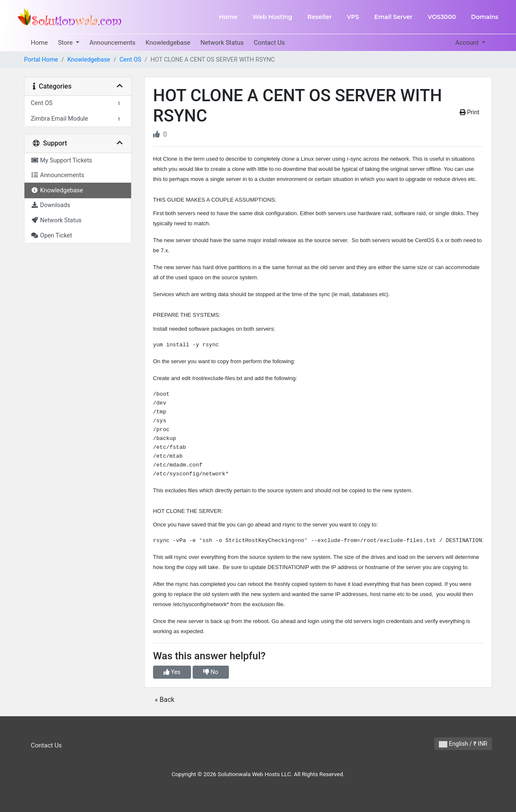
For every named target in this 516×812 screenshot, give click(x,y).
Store (66, 43)
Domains (485, 17)
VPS (353, 17)
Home (228, 17)
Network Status (222, 43)
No (211, 672)
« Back (165, 700)
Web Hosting (272, 17)
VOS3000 (442, 17)
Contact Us (269, 43)
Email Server (394, 17)
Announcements (112, 43)
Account (468, 43)
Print (469, 112)
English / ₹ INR (463, 744)
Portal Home (41, 60)
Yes (172, 672)
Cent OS (130, 60)
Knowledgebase (168, 43)
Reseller (320, 17)
